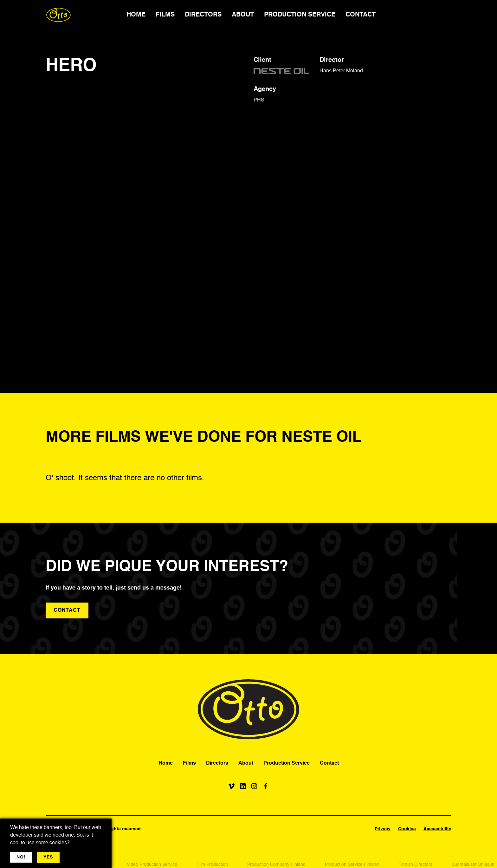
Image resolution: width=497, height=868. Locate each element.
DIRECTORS (203, 15)
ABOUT (243, 15)
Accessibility (437, 829)
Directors (217, 763)
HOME (136, 15)
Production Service (287, 763)
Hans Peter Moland (341, 71)
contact (67, 610)
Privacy (383, 829)
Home (166, 763)
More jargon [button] (78, 857)
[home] (58, 15)
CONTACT (361, 15)
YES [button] (48, 857)
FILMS (165, 15)
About (246, 763)
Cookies (407, 829)
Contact (329, 763)
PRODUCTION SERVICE (300, 15)
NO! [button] (21, 857)
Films (189, 763)
